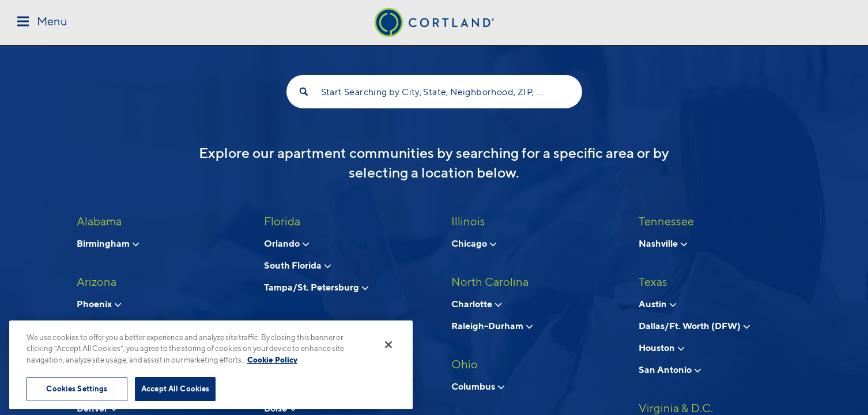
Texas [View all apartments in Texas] (653, 282)
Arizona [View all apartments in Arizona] (97, 282)
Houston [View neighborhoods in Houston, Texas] (661, 348)
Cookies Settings (77, 388)
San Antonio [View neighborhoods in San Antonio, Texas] (670, 369)
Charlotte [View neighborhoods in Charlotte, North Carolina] (476, 304)
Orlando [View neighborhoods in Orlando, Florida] (286, 243)
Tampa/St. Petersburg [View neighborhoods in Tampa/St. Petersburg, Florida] (316, 287)
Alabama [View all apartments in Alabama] (99, 221)
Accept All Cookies (175, 388)
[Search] (304, 92)
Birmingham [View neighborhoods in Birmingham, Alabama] (108, 243)
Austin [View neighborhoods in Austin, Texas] (657, 304)
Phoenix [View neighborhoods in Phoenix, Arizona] (99, 304)
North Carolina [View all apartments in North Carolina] (490, 282)
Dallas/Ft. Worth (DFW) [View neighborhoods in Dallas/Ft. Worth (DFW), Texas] (694, 326)
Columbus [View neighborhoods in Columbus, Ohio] (478, 386)
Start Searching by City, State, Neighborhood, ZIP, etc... (434, 92)
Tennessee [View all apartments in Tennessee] (666, 221)
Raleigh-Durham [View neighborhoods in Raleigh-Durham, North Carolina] (492, 326)
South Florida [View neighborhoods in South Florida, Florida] (297, 265)
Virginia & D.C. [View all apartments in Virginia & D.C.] (676, 408)
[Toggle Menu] (42, 22)
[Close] (388, 345)
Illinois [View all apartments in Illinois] (468, 221)
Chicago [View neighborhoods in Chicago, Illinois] (474, 243)
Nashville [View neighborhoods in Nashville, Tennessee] (663, 243)
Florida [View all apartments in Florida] (282, 221)
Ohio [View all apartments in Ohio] (465, 364)
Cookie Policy (272, 360)
